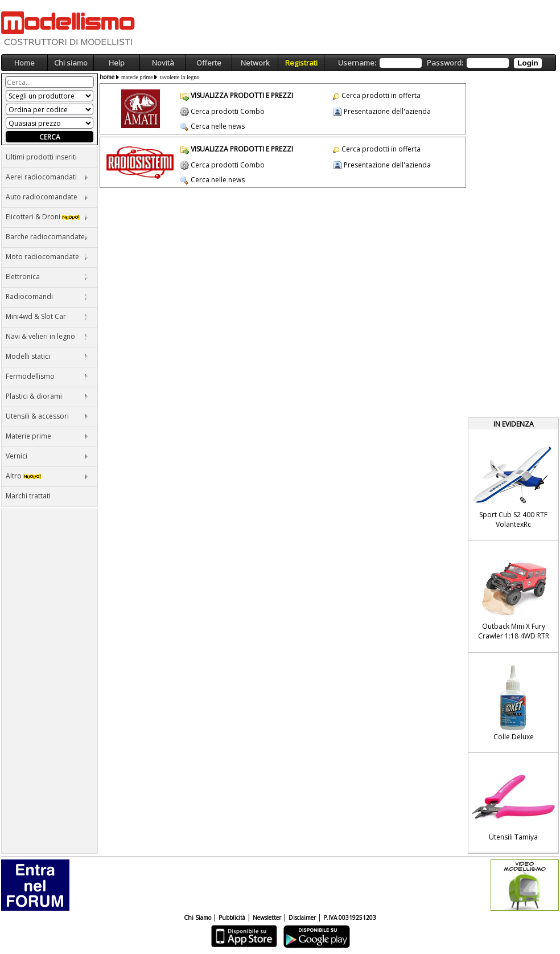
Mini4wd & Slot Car (47, 316)
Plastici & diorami (47, 396)
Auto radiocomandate (47, 197)
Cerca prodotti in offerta (381, 95)
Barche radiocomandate (47, 237)
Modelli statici (47, 356)
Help (117, 63)
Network (255, 63)
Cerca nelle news (218, 126)
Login (528, 63)
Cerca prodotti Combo (228, 111)
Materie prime (47, 436)
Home (24, 63)
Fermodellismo (47, 376)
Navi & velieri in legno (47, 336)
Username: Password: (440, 63)
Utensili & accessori (47, 416)
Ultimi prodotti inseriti (41, 157)
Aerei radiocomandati (47, 177)
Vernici (47, 456)
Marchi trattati (28, 496)
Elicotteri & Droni (47, 217)
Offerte (209, 63)
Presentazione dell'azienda (387, 111)
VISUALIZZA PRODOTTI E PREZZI (242, 95)
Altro (47, 476)
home (107, 77)
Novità (163, 63)
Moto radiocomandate (47, 257)
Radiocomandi (47, 296)
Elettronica (47, 277)
